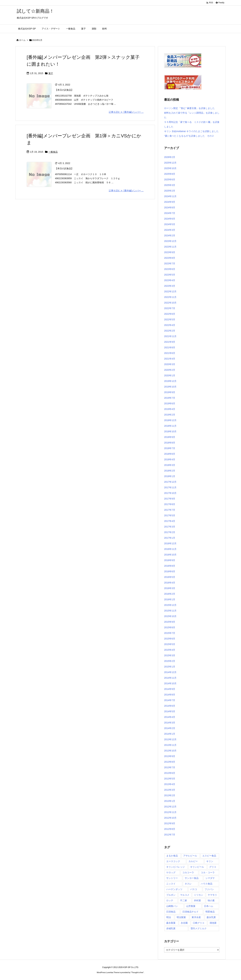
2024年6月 (170, 219)
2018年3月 (170, 465)
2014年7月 (170, 700)
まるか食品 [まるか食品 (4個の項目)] (172, 856)
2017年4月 (170, 521)
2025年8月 (170, 174)
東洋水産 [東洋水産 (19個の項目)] (196, 917)
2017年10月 (170, 493)
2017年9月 (170, 499)
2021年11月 (170, 336)
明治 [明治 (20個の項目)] (169, 917)
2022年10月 (170, 303)
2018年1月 (170, 476)
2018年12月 (170, 420)
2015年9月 (170, 622)
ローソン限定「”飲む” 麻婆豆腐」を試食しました (189, 108)
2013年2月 (170, 795)
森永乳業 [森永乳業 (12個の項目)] (211, 917)
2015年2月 (170, 661)
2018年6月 (170, 454)
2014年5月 (170, 711)
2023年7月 (170, 263)
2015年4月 (170, 650)
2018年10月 (170, 431)
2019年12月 (170, 381)
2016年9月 (170, 560)
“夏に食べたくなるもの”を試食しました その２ (189, 136)
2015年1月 (170, 667)
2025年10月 (170, 168)
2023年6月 (170, 269)
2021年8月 (170, 347)
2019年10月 (170, 387)
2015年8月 (170, 627)
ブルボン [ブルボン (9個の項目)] (171, 895)
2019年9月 (170, 392)
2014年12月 (170, 672)
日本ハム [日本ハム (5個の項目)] (209, 906)
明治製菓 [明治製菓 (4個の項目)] (181, 917)
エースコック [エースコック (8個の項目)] (173, 861)
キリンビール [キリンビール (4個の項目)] (197, 867)
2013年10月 (170, 751)
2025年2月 (170, 191)
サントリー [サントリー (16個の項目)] (172, 878)
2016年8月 (170, 566)
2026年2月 (170, 157)
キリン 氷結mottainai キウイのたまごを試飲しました (191, 131)
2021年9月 (170, 342)
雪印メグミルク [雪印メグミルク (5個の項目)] (199, 928)
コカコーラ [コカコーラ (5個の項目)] (188, 872)
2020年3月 (170, 364)
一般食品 (53, 152)
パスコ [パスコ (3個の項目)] (194, 889)
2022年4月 (170, 325)
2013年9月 (170, 756)
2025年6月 (170, 179)
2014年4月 (170, 717)
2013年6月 (170, 773)
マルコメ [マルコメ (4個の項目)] (185, 895)
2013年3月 (170, 790)
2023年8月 (170, 258)
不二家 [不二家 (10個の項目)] (184, 900)
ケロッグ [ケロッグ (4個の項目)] (171, 872)
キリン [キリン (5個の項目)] (210, 861)
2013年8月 (170, 762)
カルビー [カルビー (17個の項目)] (193, 861)
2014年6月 (170, 706)
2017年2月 (170, 532)
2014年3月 (170, 723)
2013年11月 (170, 745)
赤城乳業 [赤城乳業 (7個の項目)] (171, 928)
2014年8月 (170, 695)
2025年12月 (170, 163)
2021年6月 (170, 353)
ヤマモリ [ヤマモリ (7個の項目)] (212, 895)
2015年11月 (170, 611)
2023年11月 (170, 247)
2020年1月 (170, 375)
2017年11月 (170, 487)
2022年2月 (170, 331)
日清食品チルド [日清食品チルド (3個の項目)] (190, 912)
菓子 (51, 73)
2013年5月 (170, 779)
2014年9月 (170, 689)
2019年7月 (170, 398)
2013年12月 (170, 739)
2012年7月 (170, 835)
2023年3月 (170, 286)
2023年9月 (170, 252)
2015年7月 (170, 633)
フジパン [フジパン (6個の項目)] (209, 889)
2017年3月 (170, 527)
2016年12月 (170, 543)
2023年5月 (170, 275)
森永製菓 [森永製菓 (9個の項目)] (171, 923)
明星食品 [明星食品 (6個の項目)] (210, 912)
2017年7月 (170, 510)
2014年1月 (170, 734)
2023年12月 (170, 241)
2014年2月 (170, 728)
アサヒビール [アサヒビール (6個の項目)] (190, 856)
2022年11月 (170, 297)
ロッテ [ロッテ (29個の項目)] (170, 900)
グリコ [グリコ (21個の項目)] (213, 867)
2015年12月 (170, 605)
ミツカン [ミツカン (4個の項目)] (199, 895)
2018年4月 (170, 459)
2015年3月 (170, 655)
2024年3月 (170, 230)
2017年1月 (170, 538)
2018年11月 (170, 426)
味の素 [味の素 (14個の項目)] (211, 900)
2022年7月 (170, 308)
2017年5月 (170, 515)
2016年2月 (170, 594)
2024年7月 (170, 213)
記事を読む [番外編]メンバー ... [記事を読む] (126, 112)
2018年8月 (170, 443)
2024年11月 (170, 196)
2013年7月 (170, 767)
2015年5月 (170, 644)
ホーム (22, 40)
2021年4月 (170, 359)
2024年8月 (170, 207)
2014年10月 (170, 683)
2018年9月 (170, 437)
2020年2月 (170, 370)
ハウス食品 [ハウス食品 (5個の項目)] (207, 884)
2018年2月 (170, 471)
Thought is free (137, 972)
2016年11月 (170, 549)
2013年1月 (170, 801)
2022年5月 (170, 319)
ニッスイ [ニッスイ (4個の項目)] (171, 884)
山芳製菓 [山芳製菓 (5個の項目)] (191, 906)
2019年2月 (170, 415)
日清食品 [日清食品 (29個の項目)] (171, 912)
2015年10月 (170, 616)
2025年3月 (170, 185)
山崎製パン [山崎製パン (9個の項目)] (172, 906)
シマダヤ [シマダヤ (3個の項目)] (210, 878)
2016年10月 (170, 555)
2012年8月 (170, 829)
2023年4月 (170, 280)
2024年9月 (170, 202)
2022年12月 (170, 291)
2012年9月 (170, 823)
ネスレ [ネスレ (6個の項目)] (188, 884)
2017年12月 (170, 482)
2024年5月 (170, 224)
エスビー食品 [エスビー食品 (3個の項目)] (209, 856)
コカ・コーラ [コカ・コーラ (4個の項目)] (208, 872)
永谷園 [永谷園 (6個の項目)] (184, 923)
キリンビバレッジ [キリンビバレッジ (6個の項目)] (175, 867)
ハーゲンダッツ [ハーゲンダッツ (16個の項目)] (174, 889)
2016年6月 (170, 571)
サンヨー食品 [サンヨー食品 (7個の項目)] (192, 878)
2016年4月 (170, 583)
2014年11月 (170, 678)
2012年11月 (170, 812)
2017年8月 (170, 504)
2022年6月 (170, 314)
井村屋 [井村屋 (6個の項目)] (197, 900)
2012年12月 (170, 807)
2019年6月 (170, 403)
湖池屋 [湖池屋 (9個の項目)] (213, 923)
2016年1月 (170, 599)
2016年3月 (170, 588)
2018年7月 (170, 448)
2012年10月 (170, 818)
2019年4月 (170, 409)
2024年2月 (170, 235)
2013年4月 (170, 784)
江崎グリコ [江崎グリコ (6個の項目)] (199, 923)
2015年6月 (170, 639)
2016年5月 (170, 577)
